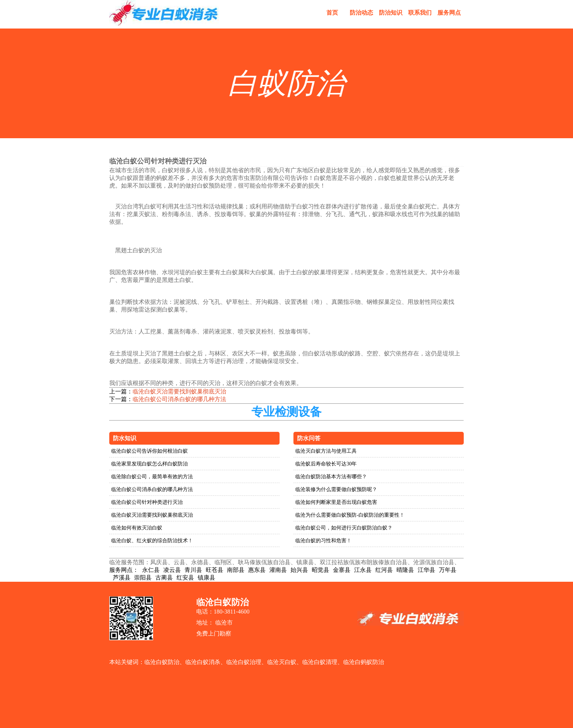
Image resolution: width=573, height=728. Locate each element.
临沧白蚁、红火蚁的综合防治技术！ (152, 541)
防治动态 (361, 13)
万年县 (448, 570)
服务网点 (449, 13)
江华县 (426, 570)
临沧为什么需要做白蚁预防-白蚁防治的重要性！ (350, 515)
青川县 (193, 570)
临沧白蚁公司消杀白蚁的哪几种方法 (179, 399)
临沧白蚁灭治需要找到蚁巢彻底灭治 (179, 391)
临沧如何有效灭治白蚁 (137, 528)
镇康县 (206, 578)
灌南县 (278, 570)
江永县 (363, 570)
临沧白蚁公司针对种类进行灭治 (147, 502)
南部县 (236, 570)
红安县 (185, 578)
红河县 (384, 570)
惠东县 (257, 570)
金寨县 (342, 570)
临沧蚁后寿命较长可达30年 (326, 464)
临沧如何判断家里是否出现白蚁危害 (336, 502)
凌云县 (172, 570)
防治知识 (391, 13)
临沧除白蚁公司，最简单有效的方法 (152, 477)
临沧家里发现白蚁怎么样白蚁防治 (149, 464)
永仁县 (151, 570)
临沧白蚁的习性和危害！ (323, 541)
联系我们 (420, 13)
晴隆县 (405, 570)
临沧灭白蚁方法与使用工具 (326, 451)
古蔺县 (164, 578)
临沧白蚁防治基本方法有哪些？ (331, 477)
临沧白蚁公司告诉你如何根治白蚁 (149, 451)
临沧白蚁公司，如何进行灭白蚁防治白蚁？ (344, 528)
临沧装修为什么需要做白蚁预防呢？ (336, 489)
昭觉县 (320, 570)
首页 (332, 13)
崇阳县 (143, 578)
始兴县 (299, 570)
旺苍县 (215, 570)
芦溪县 (122, 578)
